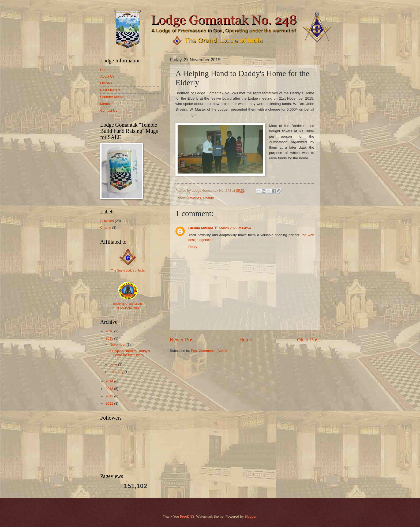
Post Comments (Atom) (209, 351)
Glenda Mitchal (201, 228)
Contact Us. (109, 110)
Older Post (308, 340)
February (117, 372)
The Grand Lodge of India (128, 270)
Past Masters (110, 90)
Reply (193, 247)
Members (107, 104)
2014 (110, 381)
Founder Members (114, 97)
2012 (110, 396)
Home (246, 340)
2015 (110, 338)
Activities (194, 198)
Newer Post (182, 340)
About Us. (108, 76)
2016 (110, 331)
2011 (110, 403)
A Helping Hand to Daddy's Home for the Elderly (129, 353)
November (118, 345)
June (114, 364)
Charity (208, 198)
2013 (110, 389)
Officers (106, 83)
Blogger (250, 516)
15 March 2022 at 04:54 (233, 228)
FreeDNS (187, 516)
